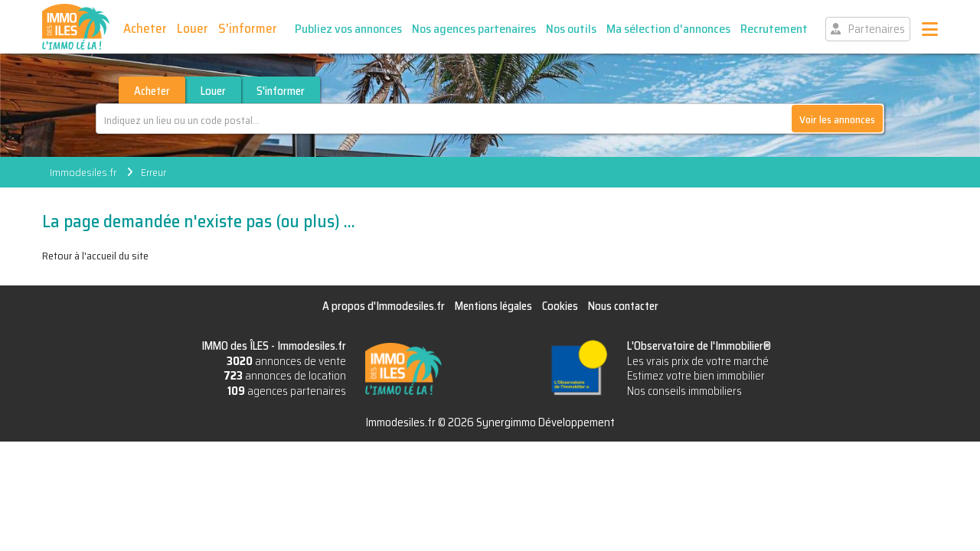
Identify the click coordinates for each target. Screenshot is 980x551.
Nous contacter (623, 306)
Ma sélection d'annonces (668, 29)
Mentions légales (493, 306)
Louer (193, 28)
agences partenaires (287, 391)
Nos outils (571, 29)
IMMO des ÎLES (76, 27)
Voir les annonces (837, 119)
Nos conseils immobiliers (684, 391)
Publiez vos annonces (348, 29)
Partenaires (877, 29)
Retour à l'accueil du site (95, 256)
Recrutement (774, 29)
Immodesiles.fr (83, 172)
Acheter (145, 28)
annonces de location (285, 376)
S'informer (248, 28)
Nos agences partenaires (474, 29)
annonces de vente (286, 361)
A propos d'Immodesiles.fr (384, 306)
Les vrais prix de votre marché (698, 361)
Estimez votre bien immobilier (696, 376)
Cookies (560, 306)
